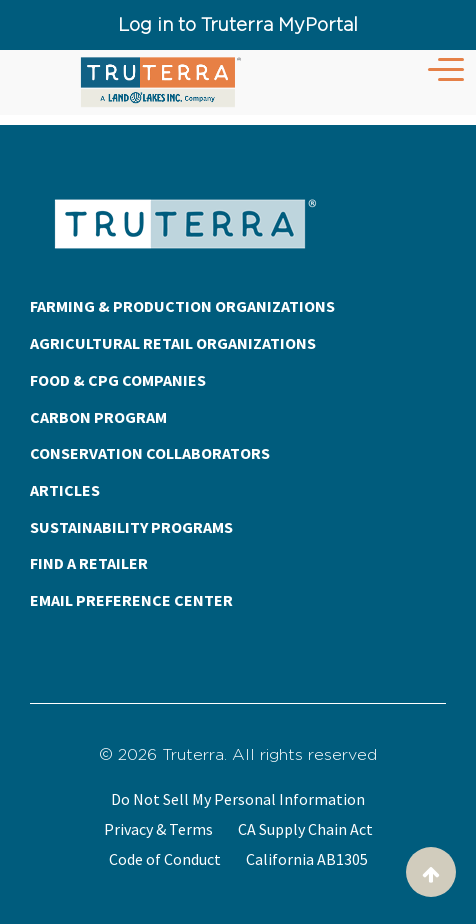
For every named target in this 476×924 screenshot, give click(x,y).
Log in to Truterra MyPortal (238, 24)
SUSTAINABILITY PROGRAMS (131, 527)
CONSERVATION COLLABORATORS (150, 453)
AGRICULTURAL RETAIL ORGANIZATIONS (173, 343)
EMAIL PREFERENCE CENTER (131, 600)
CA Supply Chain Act (305, 829)
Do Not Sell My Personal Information (238, 799)
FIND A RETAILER (89, 563)
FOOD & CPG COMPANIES (118, 380)
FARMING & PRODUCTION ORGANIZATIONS (182, 306)
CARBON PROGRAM (98, 417)
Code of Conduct (165, 859)
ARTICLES (65, 490)
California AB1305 (307, 859)
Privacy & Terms (158, 829)
